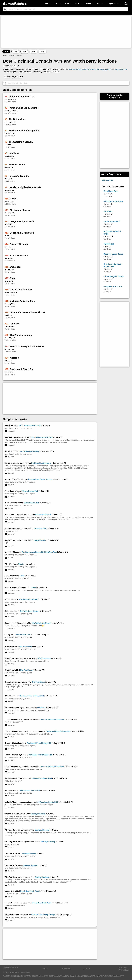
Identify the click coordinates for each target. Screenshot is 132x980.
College (88, 4)
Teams (5, 56)
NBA (67, 4)
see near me (107, 180)
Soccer (100, 4)
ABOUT (46, 968)
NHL (57, 4)
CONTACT (86, 968)
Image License (15, 973)
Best (6, 52)
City (24, 52)
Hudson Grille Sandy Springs (99, 69)
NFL (47, 4)
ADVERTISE (66, 968)
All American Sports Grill (78, 69)
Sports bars (114, 4)
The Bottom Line (121, 69)
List (43, 52)
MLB (77, 4)
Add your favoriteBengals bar (115, 96)
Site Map (6, 973)
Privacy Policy (25, 973)
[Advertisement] (66, 32)
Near (15, 52)
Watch (34, 52)
